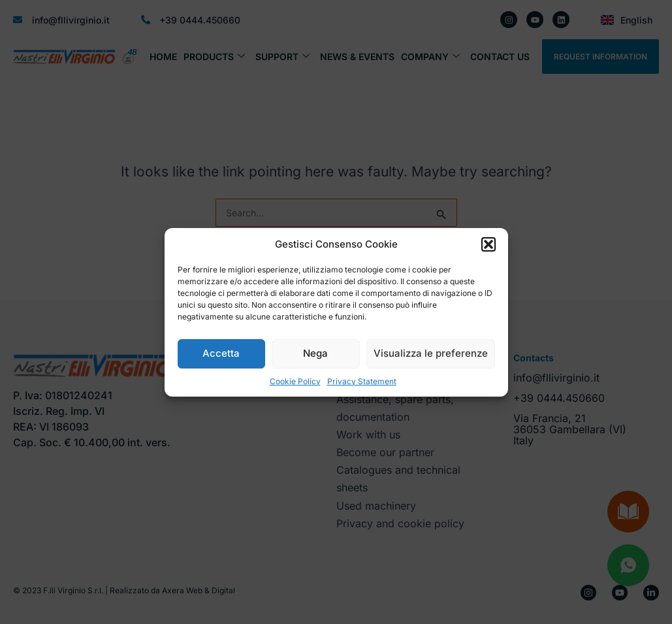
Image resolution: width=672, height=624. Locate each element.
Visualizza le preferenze (431, 353)
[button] (488, 244)
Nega (315, 353)
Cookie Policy (295, 381)
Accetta (221, 353)
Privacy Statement (362, 381)
